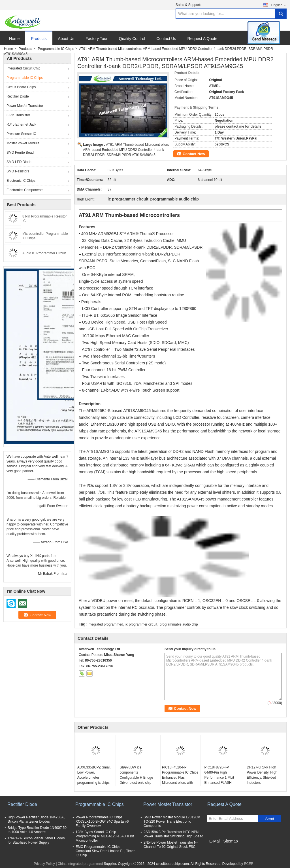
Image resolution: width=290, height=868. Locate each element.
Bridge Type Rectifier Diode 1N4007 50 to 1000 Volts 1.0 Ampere (37, 830)
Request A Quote (202, 39)
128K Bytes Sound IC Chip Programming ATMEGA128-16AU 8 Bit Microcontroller (105, 836)
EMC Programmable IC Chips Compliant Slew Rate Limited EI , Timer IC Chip (105, 851)
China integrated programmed (80, 864)
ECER (249, 864)
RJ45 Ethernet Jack (21, 124)
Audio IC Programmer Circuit (44, 253)
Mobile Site (217, 848)
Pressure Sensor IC (21, 134)
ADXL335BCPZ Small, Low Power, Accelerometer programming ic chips (94, 775)
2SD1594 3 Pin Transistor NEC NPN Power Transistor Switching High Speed (173, 834)
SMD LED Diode (19, 162)
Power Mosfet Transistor (25, 106)
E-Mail (215, 841)
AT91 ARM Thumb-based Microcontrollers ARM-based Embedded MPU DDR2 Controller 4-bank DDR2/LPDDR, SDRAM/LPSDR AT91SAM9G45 (126, 150)
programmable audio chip (179, 624)
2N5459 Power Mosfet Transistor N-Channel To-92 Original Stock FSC (171, 845)
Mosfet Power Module (23, 143)
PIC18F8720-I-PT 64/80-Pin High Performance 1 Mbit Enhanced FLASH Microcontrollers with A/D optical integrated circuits (221, 783)
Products (39, 39)
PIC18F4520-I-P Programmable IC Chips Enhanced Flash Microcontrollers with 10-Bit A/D (180, 778)
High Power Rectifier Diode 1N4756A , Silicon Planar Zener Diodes (36, 819)
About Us (66, 39)
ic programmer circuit (141, 624)
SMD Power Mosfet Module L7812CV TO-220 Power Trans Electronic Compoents (172, 821)
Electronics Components (25, 190)
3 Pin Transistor (18, 115)
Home (14, 39)
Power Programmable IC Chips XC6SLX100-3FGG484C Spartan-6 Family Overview (102, 821)
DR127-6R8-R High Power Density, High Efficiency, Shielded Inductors (262, 775)
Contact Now (194, 154)
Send (269, 819)
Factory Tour (97, 39)
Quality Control (132, 39)
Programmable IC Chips (56, 49)
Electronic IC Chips (21, 181)
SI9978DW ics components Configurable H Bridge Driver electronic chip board (136, 778)
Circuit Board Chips (21, 87)
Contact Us (166, 39)
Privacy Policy (44, 864)
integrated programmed (105, 624)
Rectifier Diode (18, 96)
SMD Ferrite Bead (20, 153)
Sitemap (230, 841)
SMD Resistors (18, 171)
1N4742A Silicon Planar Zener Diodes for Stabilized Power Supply (36, 840)
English (279, 5)
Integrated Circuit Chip (23, 68)
